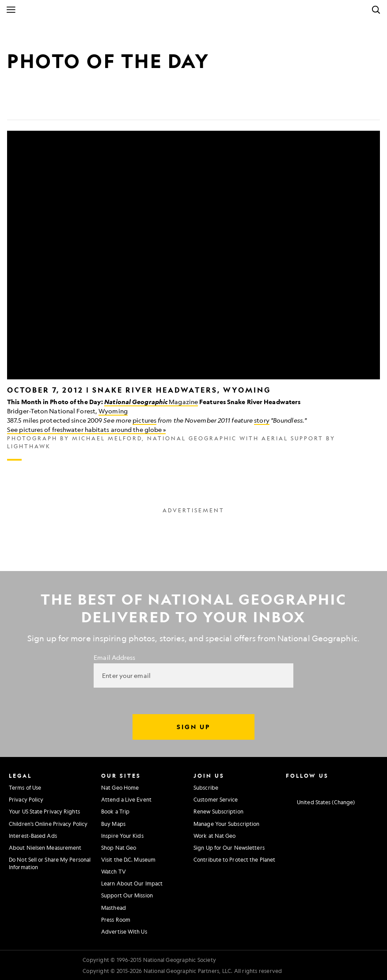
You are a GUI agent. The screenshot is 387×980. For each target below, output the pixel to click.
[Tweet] (35, 106)
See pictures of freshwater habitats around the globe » (86, 429)
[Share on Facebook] (14, 106)
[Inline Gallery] (193, 296)
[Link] (78, 106)
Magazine (151, 402)
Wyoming (113, 411)
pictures (144, 420)
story (262, 420)
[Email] (57, 106)
